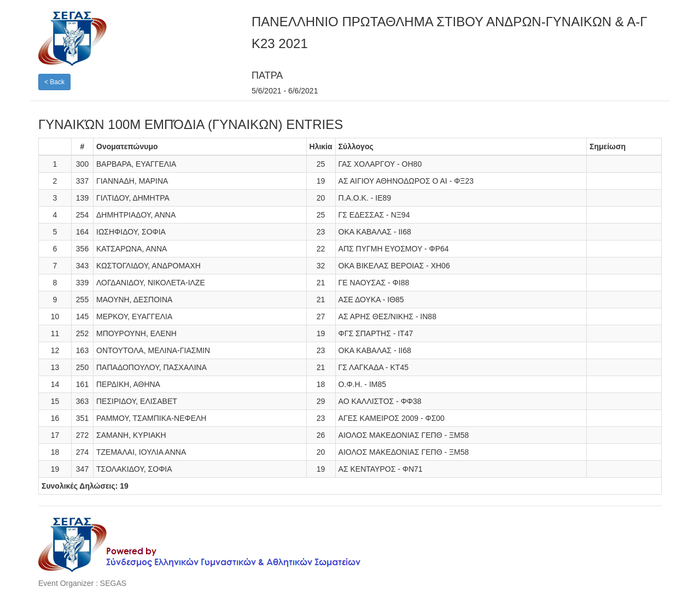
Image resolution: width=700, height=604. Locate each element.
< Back (54, 82)
